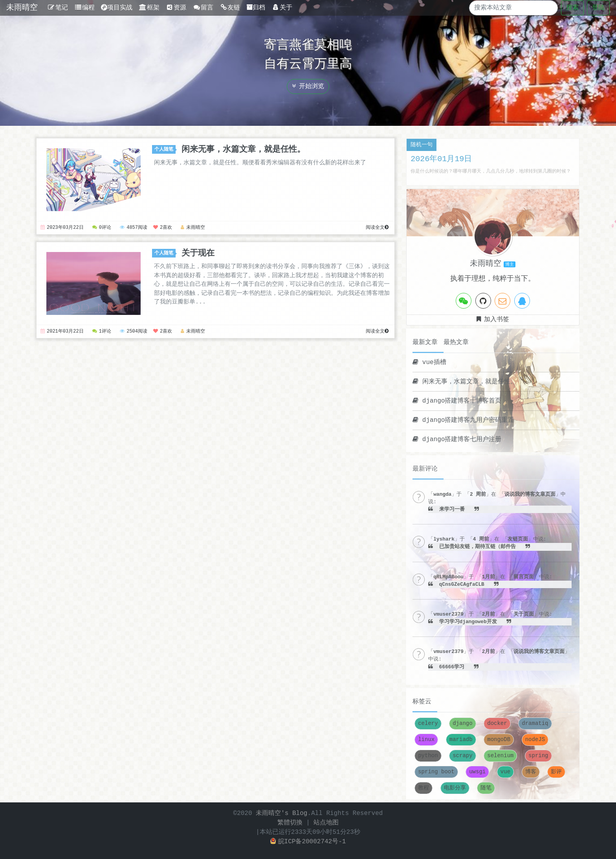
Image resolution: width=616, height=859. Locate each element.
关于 (282, 8)
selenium (500, 756)
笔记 (58, 8)
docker (497, 724)
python (428, 756)
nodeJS (535, 740)
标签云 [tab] (422, 702)
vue (505, 772)
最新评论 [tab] (425, 469)
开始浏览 (308, 86)
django (462, 724)
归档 (256, 8)
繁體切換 (290, 823)
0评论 (102, 228)
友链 (230, 8)
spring (538, 756)
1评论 (102, 332)
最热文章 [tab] (456, 342)
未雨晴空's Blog (281, 813)
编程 (85, 8)
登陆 (598, 8)
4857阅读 (134, 228)
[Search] (507, 8)
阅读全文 (377, 228)
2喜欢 (163, 228)
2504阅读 (134, 332)
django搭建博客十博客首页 (457, 401)
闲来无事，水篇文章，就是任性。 (243, 149)
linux (426, 740)
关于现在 (198, 253)
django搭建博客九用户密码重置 (463, 420)
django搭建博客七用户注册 (457, 440)
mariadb (461, 740)
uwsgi (477, 772)
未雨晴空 (22, 8)
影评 (556, 772)
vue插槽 (429, 362)
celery (428, 724)
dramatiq (535, 724)
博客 (531, 772)
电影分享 (455, 788)
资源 (176, 8)
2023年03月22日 (62, 228)
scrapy (462, 756)
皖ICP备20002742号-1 (308, 842)
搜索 (572, 8)
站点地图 (326, 823)
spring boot (436, 772)
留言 (203, 8)
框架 (149, 8)
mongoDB (499, 740)
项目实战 (117, 8)
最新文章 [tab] (425, 342)
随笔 (486, 788)
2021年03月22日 (62, 332)
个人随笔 (165, 150)
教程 (423, 788)
